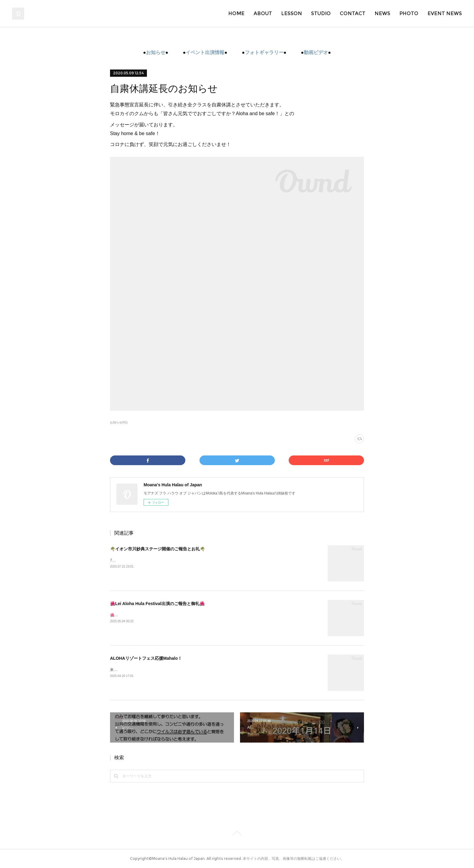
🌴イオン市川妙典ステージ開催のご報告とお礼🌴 (157, 549)
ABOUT (263, 13)
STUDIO (321, 13)
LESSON (292, 13)
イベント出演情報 (205, 52)
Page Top (237, 834)
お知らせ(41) (119, 422)
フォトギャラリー (264, 52)
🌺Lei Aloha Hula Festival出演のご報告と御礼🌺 (157, 604)
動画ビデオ (316, 52)
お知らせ (156, 52)
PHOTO (409, 13)
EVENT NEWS (445, 13)
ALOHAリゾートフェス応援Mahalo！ (146, 658)
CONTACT (353, 13)
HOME (236, 13)
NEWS (382, 13)
